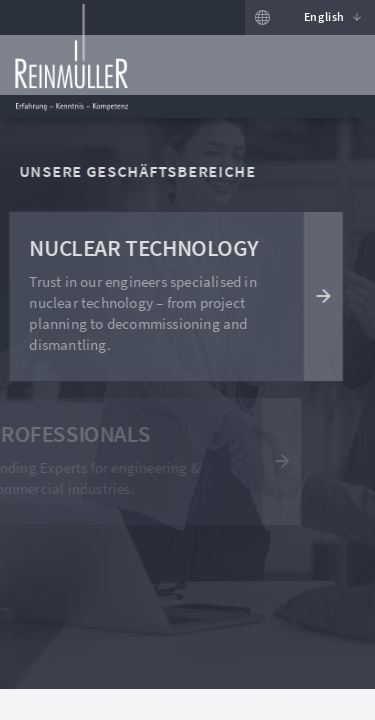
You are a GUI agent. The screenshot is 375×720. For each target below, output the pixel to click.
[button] (327, 18)
